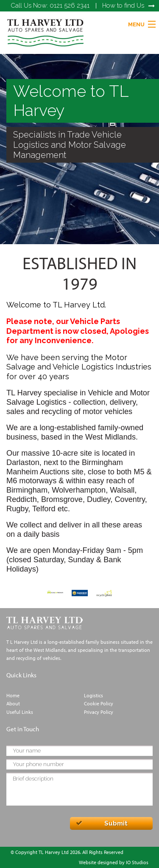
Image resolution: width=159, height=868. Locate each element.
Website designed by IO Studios (114, 862)
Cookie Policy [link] (99, 703)
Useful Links (20, 712)
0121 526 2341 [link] (50, 6)
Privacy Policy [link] (99, 712)
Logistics (93, 695)
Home (13, 695)
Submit (116, 823)
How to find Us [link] (123, 6)
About (13, 703)
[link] (46, 32)
